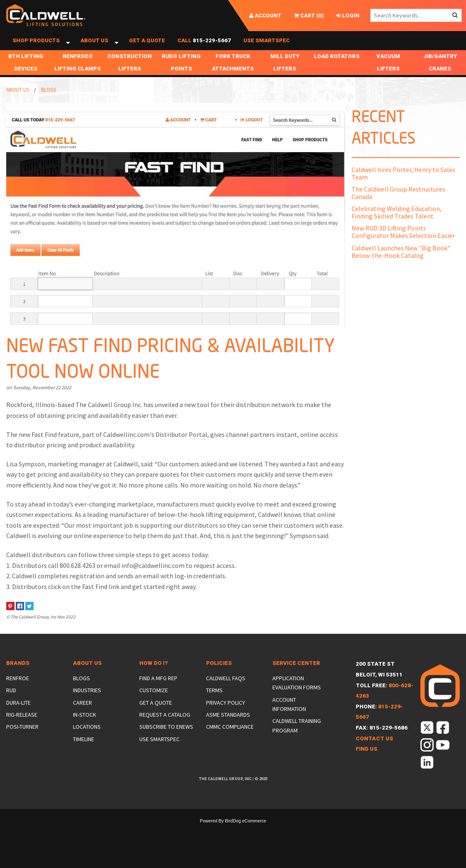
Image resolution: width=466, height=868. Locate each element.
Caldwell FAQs (226, 690)
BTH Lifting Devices (26, 74)
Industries (87, 702)
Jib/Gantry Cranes (440, 74)
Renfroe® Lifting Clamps (78, 74)
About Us (94, 47)
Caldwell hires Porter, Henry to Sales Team (403, 185)
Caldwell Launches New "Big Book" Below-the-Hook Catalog (401, 264)
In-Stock (85, 727)
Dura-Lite (18, 715)
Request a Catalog (165, 727)
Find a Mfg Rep (158, 690)
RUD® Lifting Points (181, 74)
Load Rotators (337, 68)
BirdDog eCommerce (245, 833)
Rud (11, 702)
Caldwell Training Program (297, 737)
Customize (154, 702)
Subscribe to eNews (166, 739)
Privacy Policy (226, 715)
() (309, 16)
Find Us (366, 761)
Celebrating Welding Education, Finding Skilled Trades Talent (397, 224)
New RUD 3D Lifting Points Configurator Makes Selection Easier (403, 244)
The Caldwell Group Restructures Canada (398, 205)
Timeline (84, 751)
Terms (214, 702)
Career (83, 715)
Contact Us (374, 750)
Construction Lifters (130, 74)
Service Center (296, 675)
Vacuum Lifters (388, 74)
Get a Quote (147, 47)
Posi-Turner (22, 739)
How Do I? (154, 675)
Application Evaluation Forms (297, 695)
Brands (18, 675)
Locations (87, 739)
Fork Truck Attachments (233, 74)
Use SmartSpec (267, 47)
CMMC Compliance (230, 739)
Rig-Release (22, 727)
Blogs (49, 102)
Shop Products (36, 47)
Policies (219, 675)
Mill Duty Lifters (285, 74)
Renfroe (18, 690)
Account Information (289, 716)
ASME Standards (228, 727)
